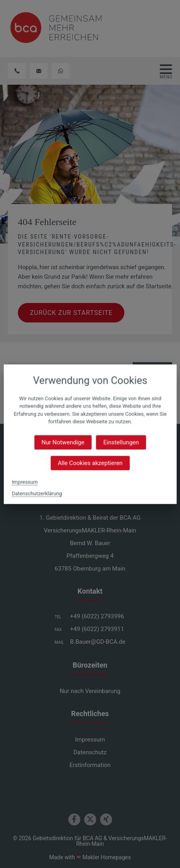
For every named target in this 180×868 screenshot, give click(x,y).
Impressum (24, 482)
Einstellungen (121, 442)
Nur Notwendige (63, 442)
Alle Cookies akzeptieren (90, 463)
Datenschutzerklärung (37, 493)
